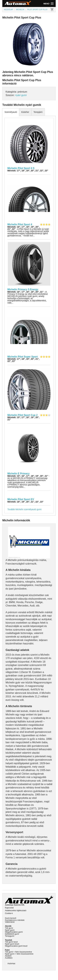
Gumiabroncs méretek (15, 920)
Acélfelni (9, 958)
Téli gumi (9, 928)
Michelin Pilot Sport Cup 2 (23, 415)
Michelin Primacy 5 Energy (23, 289)
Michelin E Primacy (19, 474)
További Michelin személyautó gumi (24, 509)
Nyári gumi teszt (12, 944)
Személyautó (11, 112)
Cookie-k (9, 913)
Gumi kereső (11, 918)
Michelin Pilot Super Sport (23, 357)
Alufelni (8, 956)
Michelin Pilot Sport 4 (20, 224)
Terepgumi (10, 936)
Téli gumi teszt (11, 942)
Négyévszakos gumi (14, 932)
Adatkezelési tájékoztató (16, 910)
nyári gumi (21, 95)
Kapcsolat (9, 908)
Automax (11, 963)
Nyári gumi (10, 930)
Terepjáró (38, 112)
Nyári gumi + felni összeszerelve (19, 954)
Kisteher (25, 112)
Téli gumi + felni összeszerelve (18, 952)
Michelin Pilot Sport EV (21, 499)
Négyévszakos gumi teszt (16, 946)
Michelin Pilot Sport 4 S (21, 168)
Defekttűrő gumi (12, 934)
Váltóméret (10, 922)
